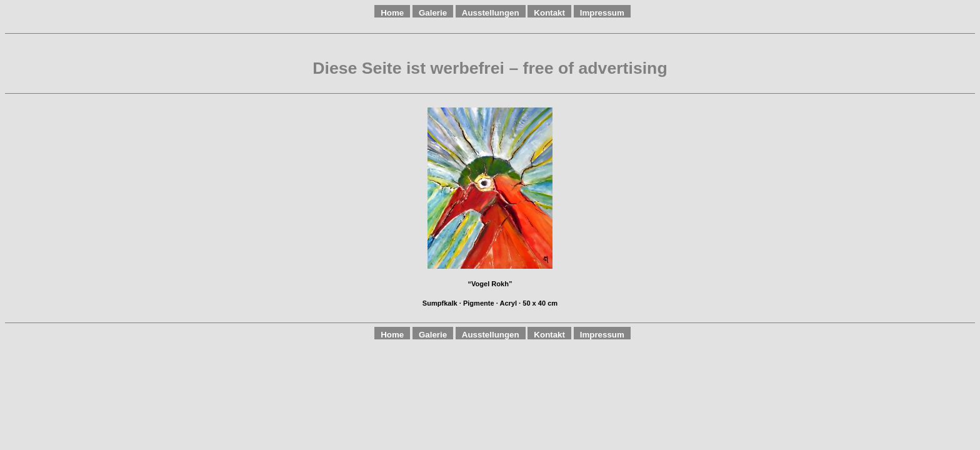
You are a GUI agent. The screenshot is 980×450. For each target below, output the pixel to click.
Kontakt (549, 13)
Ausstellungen (491, 13)
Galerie (433, 13)
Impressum (602, 13)
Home (392, 13)
